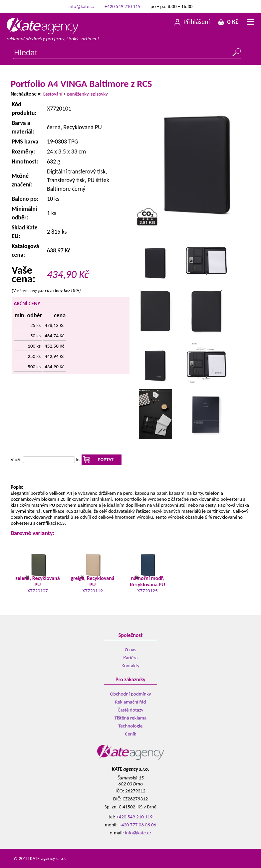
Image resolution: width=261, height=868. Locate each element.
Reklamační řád (130, 702)
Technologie (131, 726)
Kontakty (130, 666)
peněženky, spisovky (87, 94)
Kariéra (131, 658)
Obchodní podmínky (130, 694)
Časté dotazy (131, 710)
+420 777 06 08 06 (137, 825)
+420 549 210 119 (123, 6)
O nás (130, 650)
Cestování (52, 94)
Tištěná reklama (130, 718)
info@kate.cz (82, 6)
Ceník (130, 734)
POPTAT (106, 460)
